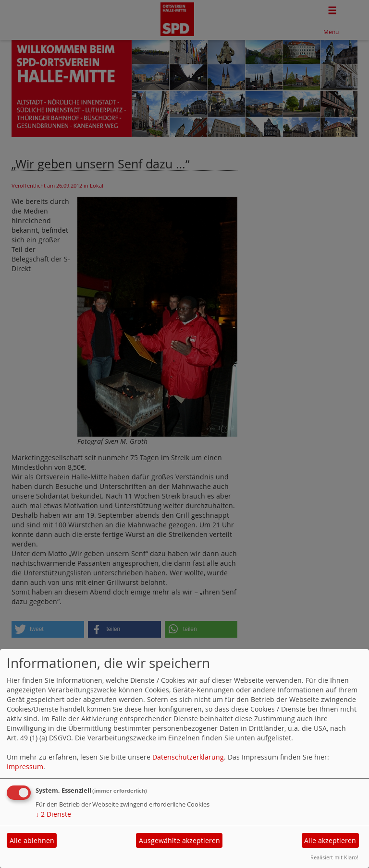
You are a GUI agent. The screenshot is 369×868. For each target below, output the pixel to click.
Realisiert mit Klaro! (334, 857)
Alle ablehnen (32, 840)
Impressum (25, 767)
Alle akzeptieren (330, 840)
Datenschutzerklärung (188, 757)
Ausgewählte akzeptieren (179, 840)
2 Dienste (53, 814)
